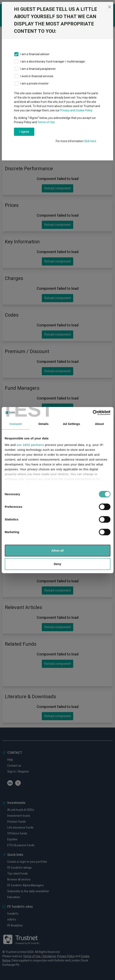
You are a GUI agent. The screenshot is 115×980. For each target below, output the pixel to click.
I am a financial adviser (35, 54)
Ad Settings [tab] (71, 424)
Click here (90, 141)
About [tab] (99, 424)
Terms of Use (46, 122)
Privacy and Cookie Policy (76, 110)
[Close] (110, 7)
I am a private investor (35, 83)
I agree (24, 132)
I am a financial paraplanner (38, 69)
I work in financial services (37, 76)
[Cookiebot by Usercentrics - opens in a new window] (93, 413)
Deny (57, 564)
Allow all (57, 550)
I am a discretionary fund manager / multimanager (53, 61)
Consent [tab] (16, 424)
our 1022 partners (30, 445)
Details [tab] (44, 424)
